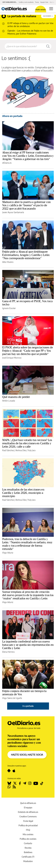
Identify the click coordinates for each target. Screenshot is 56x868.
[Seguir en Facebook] (20, 783)
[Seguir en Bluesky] (9, 783)
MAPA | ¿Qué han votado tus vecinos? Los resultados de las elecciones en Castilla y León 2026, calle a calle (27, 443)
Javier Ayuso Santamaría (13, 212)
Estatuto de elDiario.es (28, 812)
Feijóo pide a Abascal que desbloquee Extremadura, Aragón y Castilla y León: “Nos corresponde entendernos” (26, 255)
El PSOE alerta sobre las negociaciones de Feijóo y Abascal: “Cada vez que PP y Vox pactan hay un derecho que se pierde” (28, 351)
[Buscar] (48, 46)
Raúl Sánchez (8, 450)
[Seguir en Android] (9, 771)
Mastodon (28, 861)
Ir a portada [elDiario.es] (28, 706)
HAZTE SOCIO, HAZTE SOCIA (27, 755)
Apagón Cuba (44, 2)
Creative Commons (28, 816)
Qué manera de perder (16, 397)
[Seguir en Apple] (14, 771)
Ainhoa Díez (21, 450)
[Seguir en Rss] (14, 787)
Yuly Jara (32, 450)
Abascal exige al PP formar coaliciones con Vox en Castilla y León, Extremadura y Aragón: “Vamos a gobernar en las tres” (28, 156)
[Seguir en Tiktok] (42, 783)
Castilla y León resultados (26, 2)
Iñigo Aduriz (8, 553)
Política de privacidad (28, 825)
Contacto (28, 843)
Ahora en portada (12, 116)
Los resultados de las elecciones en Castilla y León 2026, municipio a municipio (23, 493)
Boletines (28, 852)
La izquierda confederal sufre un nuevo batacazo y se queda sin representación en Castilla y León (28, 645)
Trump (37, 2)
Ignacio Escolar (9, 308)
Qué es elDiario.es (28, 803)
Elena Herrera (8, 652)
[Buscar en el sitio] (25, 46)
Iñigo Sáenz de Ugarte (12, 698)
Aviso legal (28, 821)
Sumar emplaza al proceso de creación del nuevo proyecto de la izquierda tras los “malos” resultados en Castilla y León (28, 595)
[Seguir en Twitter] (15, 783)
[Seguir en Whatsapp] (9, 787)
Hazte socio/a (41, 9)
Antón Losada (9, 401)
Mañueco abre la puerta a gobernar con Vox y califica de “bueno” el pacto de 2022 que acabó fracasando (27, 205)
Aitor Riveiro (8, 262)
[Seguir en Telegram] (25, 783)
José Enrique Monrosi (12, 358)
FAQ (28, 830)
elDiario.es (7, 163)
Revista (28, 848)
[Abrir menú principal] (51, 9)
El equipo (28, 808)
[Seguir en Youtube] (36, 783)
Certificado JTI (28, 857)
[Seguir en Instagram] (30, 783)
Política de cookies (28, 839)
